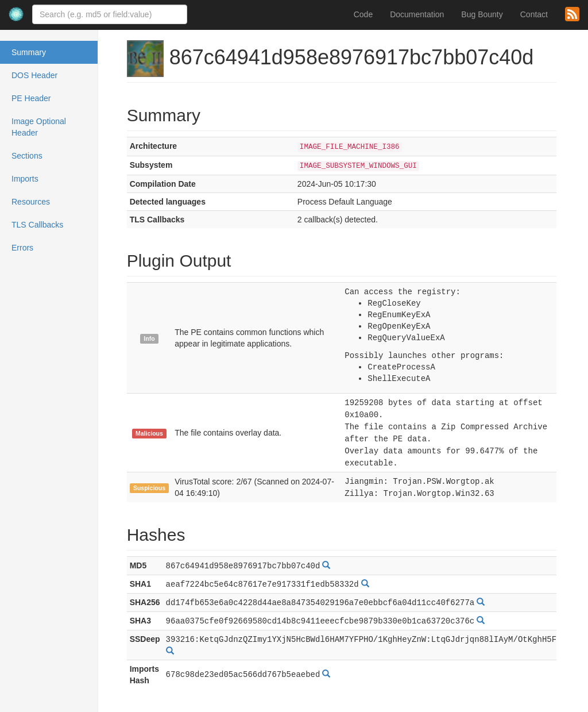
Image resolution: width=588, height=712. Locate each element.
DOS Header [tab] (34, 75)
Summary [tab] (29, 52)
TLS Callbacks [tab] (37, 225)
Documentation (417, 14)
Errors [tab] (22, 248)
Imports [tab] (25, 179)
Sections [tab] (27, 156)
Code (363, 14)
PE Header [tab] (31, 98)
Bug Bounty (482, 14)
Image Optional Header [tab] (39, 127)
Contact (534, 14)
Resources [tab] (31, 202)
